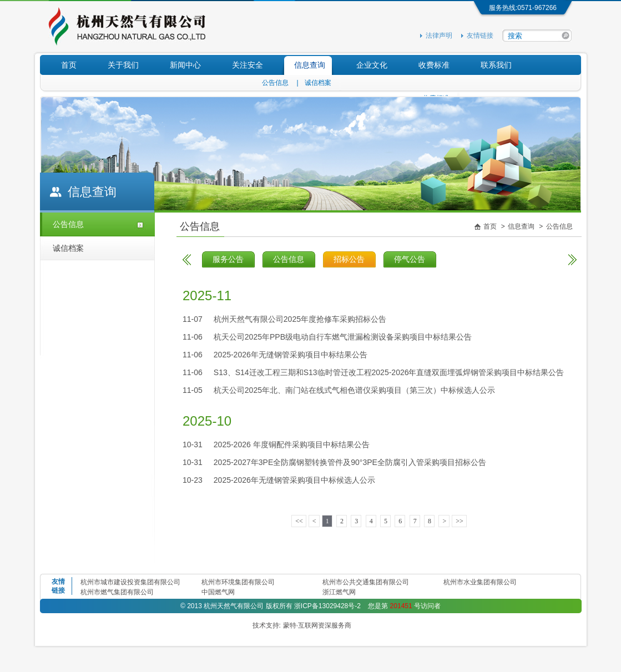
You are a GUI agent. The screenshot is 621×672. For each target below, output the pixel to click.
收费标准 (434, 65)
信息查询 (310, 65)
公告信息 (275, 83)
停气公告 (410, 259)
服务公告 (228, 259)
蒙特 (290, 625)
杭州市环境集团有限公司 (238, 582)
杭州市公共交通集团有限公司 (366, 582)
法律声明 (439, 36)
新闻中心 (185, 65)
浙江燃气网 (339, 592)
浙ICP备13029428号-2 (327, 606)
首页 (69, 65)
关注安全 (248, 65)
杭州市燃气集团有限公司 (117, 592)
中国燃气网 (218, 592)
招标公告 (349, 259)
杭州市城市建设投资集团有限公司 (130, 582)
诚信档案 (318, 83)
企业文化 (372, 65)
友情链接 (480, 36)
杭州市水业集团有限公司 (480, 582)
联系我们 (496, 65)
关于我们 (123, 65)
